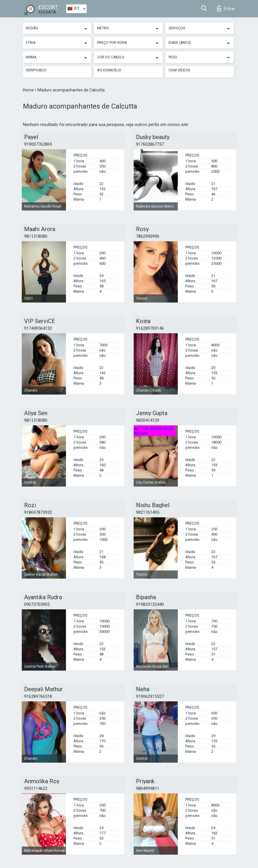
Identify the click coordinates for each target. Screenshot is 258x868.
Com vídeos (179, 70)
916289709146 (150, 328)
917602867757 (150, 144)
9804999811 (148, 788)
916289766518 (38, 696)
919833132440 (150, 604)
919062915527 (150, 696)
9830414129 (148, 420)
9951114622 (36, 788)
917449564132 (38, 328)
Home (29, 90)
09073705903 (37, 604)
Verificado (36, 70)
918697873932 (38, 512)
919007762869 (38, 144)
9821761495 (148, 512)
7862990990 (148, 236)
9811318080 (36, 236)
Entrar (226, 8)
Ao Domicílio (109, 70)
